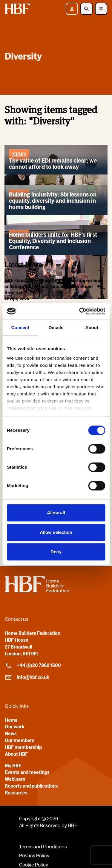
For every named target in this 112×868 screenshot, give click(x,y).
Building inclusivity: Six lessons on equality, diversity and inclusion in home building (53, 201)
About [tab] (92, 327)
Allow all (56, 513)
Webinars (15, 779)
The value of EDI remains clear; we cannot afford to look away (53, 164)
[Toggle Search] (86, 9)
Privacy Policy (34, 855)
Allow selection (56, 532)
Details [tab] (56, 327)
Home (11, 720)
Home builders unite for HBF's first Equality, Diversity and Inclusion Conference (53, 241)
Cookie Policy (34, 865)
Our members (20, 740)
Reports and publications (31, 786)
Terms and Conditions (43, 847)
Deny (56, 552)
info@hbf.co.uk (27, 677)
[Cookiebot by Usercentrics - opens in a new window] (80, 311)
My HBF (13, 766)
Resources (16, 793)
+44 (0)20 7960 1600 (33, 666)
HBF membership (23, 747)
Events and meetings (27, 772)
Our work (15, 727)
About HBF (16, 754)
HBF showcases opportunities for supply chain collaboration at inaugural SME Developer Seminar (54, 287)
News (11, 733)
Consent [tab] (20, 327)
